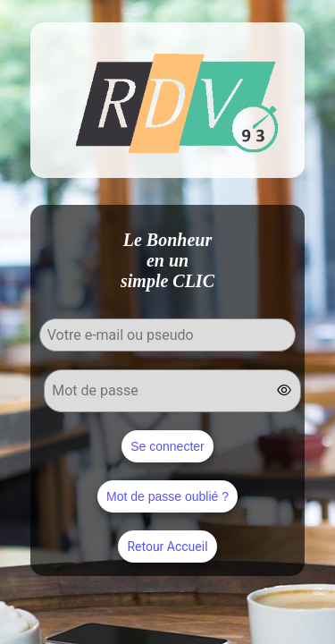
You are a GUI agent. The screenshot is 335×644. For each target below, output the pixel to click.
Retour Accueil (167, 547)
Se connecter (167, 446)
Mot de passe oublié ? (167, 496)
